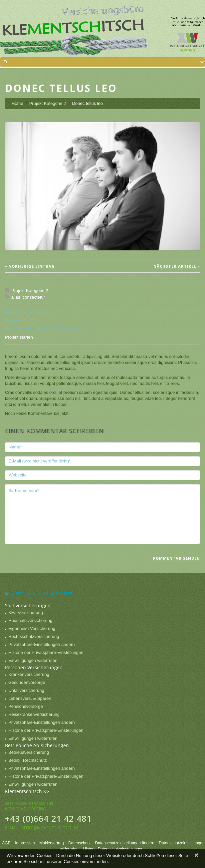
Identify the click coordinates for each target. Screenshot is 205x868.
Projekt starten (19, 337)
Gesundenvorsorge (27, 682)
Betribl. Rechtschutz (28, 760)
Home (17, 103)
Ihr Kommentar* (102, 514)
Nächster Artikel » (177, 266)
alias (16, 297)
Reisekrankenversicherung (34, 714)
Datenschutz (79, 843)
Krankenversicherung (29, 674)
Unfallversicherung (26, 690)
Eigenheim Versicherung (32, 628)
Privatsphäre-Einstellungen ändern (41, 644)
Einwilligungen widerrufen (33, 660)
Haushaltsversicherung (30, 620)
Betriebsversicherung (29, 752)
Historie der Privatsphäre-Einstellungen (46, 652)
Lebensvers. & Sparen (30, 698)
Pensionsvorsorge (26, 706)
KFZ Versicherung (26, 612)
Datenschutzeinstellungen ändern (125, 843)
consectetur (34, 297)
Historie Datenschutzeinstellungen (113, 849)
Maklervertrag (51, 843)
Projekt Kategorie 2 (48, 103)
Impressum (25, 843)
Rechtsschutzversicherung (34, 636)
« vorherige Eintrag (30, 266)
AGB (6, 843)
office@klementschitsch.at (50, 828)
